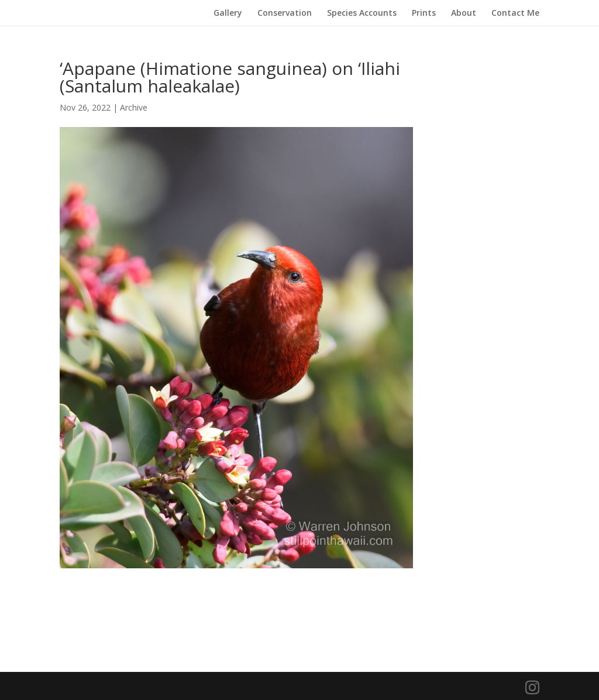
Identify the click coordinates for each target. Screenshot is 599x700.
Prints (424, 13)
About (464, 13)
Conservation (285, 13)
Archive (134, 107)
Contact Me (515, 13)
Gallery (228, 13)
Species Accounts (362, 13)
